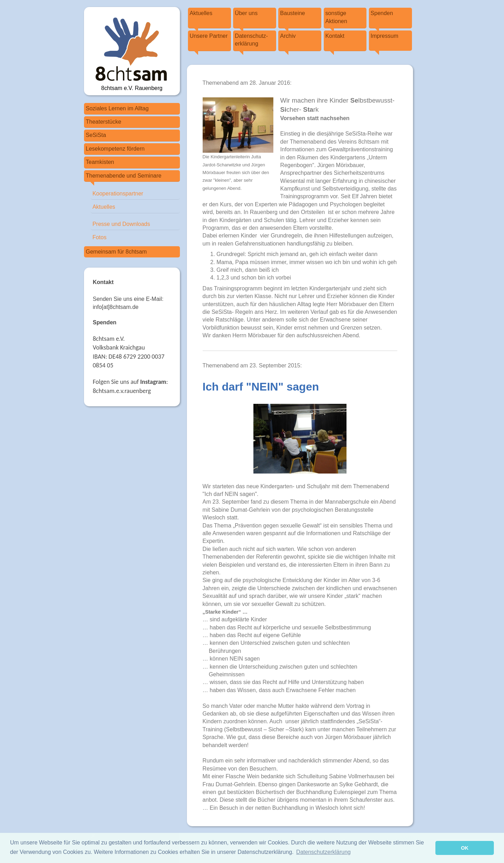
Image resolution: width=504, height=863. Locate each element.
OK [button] (465, 848)
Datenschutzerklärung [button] (323, 852)
